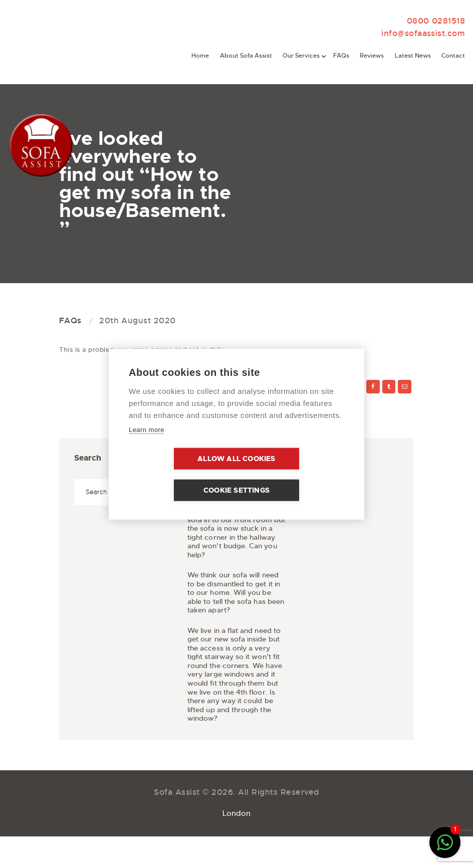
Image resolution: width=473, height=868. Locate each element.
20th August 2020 (138, 321)
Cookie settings (294, 474)
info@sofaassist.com (427, 34)
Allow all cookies (179, 474)
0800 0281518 (439, 21)
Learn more (147, 445)
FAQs (70, 321)
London (237, 818)
